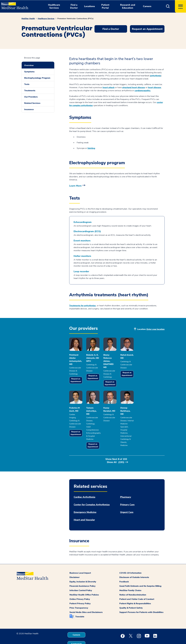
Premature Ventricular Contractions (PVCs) (75, 19)
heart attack (109, 87)
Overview (29, 65)
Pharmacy (126, 486)
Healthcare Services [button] (54, 6)
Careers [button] (147, 6)
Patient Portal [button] (105, 6)
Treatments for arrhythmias (82, 306)
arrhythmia (156, 76)
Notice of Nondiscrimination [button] (133, 584)
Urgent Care (127, 501)
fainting (91, 148)
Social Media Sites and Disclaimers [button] (86, 601)
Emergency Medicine (85, 501)
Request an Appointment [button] (147, 29)
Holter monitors (82, 256)
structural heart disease (134, 87)
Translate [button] (80, 605)
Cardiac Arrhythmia (84, 486)
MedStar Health (28, 19)
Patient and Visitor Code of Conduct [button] (137, 588)
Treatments (30, 91)
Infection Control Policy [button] (81, 579)
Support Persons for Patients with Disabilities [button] (141, 601)
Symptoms (29, 72)
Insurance (29, 109)
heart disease (155, 87)
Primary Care (127, 494)
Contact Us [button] (77, 633)
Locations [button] (90, 6)
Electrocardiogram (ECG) (87, 231)
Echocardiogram (83, 222)
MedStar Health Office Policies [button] (84, 584)
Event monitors (82, 241)
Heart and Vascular (84, 509)
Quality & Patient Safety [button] (131, 597)
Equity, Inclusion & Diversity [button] (83, 571)
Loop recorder (81, 272)
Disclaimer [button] (75, 566)
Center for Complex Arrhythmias (92, 494)
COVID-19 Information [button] (130, 562)
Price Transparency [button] (79, 597)
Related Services (32, 103)
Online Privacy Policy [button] (80, 588)
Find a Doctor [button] (74, 6)
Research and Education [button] (128, 6)
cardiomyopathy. (143, 91)
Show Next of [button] (117, 451)
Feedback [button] (124, 571)
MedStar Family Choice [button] (130, 579)
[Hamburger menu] (180, 6)
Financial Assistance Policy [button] (82, 575)
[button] (168, 6)
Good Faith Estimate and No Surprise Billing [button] (140, 575)
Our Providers (31, 97)
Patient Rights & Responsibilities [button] (135, 592)
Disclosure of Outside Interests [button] (134, 566)
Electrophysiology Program (37, 78)
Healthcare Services (46, 19)
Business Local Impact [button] (80, 562)
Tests (27, 84)
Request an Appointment (79, 378)
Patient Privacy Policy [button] (80, 592)
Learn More (75, 186)
